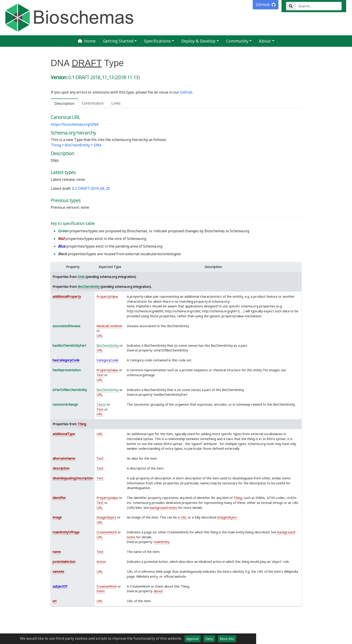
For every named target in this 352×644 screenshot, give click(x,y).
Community (237, 41)
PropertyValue (107, 296)
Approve (193, 639)
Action (101, 562)
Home (87, 41)
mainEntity (162, 542)
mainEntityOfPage (66, 532)
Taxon (101, 404)
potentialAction (64, 562)
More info (227, 639)
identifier (59, 498)
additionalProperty (67, 296)
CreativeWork (107, 532)
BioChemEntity (77, 145)
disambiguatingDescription (73, 478)
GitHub (186, 92)
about (158, 591)
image (57, 517)
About (265, 41)
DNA (98, 145)
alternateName (64, 458)
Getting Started (118, 41)
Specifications (157, 41)
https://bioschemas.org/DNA (75, 124)
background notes (163, 508)
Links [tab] (116, 103)
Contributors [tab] (93, 103)
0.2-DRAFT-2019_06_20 (91, 188)
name (57, 552)
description (61, 468)
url (54, 601)
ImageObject (106, 517)
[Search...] (318, 6)
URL (100, 336)
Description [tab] (64, 103)
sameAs (58, 571)
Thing (56, 145)
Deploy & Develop (198, 41)
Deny (209, 639)
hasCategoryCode (66, 360)
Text (100, 375)
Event (101, 591)
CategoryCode (107, 360)
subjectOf (60, 586)
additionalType (64, 434)
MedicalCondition (109, 326)
